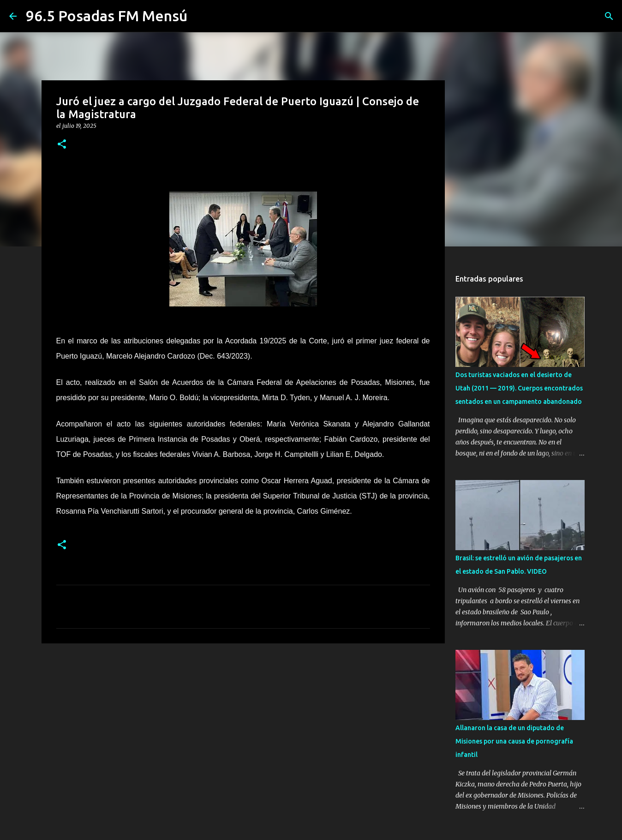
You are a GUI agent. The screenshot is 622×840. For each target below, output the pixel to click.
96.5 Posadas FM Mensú (107, 16)
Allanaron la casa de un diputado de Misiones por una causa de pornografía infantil (514, 741)
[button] (62, 145)
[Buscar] (609, 16)
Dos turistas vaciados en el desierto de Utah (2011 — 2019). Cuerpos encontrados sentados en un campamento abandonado (519, 388)
